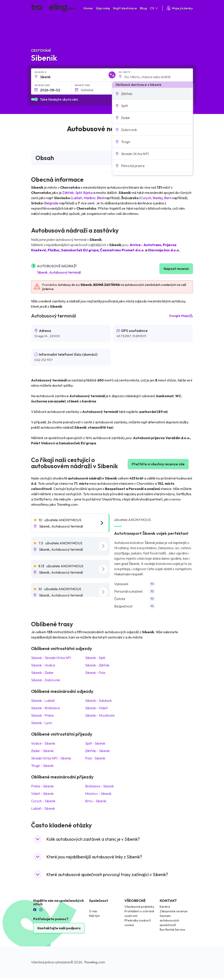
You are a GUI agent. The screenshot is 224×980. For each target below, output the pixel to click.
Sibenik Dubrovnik (45, 680)
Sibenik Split (95, 658)
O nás (93, 911)
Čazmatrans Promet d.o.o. (122, 250)
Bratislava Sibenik (99, 786)
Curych (146, 198)
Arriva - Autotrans (145, 245)
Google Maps (181, 316)
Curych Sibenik (43, 801)
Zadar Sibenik (42, 751)
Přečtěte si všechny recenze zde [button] (158, 464)
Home (88, 8)
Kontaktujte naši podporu (59, 928)
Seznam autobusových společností (169, 920)
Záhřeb (68, 193)
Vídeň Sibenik (42, 794)
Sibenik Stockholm (100, 715)
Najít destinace (125, 8)
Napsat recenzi (176, 269)
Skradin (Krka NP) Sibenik (51, 758)
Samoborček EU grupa (80, 250)
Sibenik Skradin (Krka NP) (51, 658)
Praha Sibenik (42, 786)
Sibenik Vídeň (96, 708)
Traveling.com (94, 962)
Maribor (89, 198)
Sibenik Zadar (42, 673)
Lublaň (77, 198)
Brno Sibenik (96, 801)
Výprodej (103, 8)
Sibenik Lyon (42, 723)
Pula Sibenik (95, 758)
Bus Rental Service (172, 930)
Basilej (158, 198)
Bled (100, 198)
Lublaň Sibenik (43, 808)
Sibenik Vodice (43, 665)
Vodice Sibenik (43, 743)
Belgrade (52, 203)
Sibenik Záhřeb (97, 665)
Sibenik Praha (42, 715)
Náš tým (94, 916)
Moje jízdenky (179, 8)
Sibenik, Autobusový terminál (59, 272)
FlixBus (54, 250)
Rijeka (88, 193)
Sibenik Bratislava (45, 708)
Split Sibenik (95, 743)
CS (154, 8)
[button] (152, 94)
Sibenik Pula (95, 673)
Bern (168, 198)
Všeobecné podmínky (139, 907)
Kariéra (165, 907)
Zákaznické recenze (174, 911)
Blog (143, 8)
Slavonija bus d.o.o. (164, 250)
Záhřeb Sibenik (97, 751)
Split (78, 193)
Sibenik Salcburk (98, 700)
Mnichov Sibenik (98, 794)
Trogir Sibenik (42, 766)
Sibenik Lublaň (43, 700)
